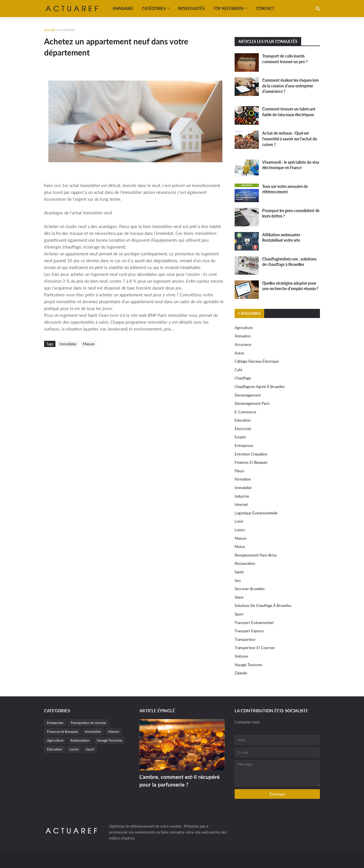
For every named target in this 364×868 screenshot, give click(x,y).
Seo (238, 580)
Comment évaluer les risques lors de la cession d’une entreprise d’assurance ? (290, 86)
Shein (239, 597)
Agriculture (244, 328)
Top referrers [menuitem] (228, 8)
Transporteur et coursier (255, 648)
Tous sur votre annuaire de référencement (285, 189)
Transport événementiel (254, 623)
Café (238, 370)
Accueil (50, 30)
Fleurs (240, 471)
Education (243, 420)
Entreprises (244, 446)
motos (240, 547)
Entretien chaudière (251, 454)
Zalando (241, 673)
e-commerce (245, 412)
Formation (243, 479)
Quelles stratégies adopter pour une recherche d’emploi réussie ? (290, 286)
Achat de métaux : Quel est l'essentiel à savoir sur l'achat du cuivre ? (290, 139)
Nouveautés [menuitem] (191, 8)
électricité (243, 429)
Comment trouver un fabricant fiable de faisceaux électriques (289, 112)
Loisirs (240, 530)
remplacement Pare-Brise (256, 555)
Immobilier (67, 30)
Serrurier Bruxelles (250, 589)
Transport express (249, 631)
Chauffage (243, 378)
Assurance (243, 344)
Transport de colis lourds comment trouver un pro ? (285, 59)
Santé (239, 572)
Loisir (239, 521)
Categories (249, 313)
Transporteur (245, 639)
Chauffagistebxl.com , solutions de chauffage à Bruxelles (289, 262)
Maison (89, 344)
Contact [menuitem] (265, 8)
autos (239, 353)
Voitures (241, 656)
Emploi (240, 437)
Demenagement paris (252, 403)
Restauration (245, 563)
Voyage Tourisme (248, 665)
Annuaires (243, 336)
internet (241, 504)
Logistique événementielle (256, 513)
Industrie (242, 496)
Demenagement (248, 395)
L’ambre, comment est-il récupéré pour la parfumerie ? (179, 781)
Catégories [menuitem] (154, 8)
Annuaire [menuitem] (123, 8)
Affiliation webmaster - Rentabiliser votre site (282, 238)
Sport (239, 614)
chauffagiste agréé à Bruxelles (260, 387)
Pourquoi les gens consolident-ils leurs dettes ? (291, 213)
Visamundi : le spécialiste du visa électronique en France (291, 165)
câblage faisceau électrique (257, 361)
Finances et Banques (251, 462)
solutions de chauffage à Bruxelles (263, 606)
